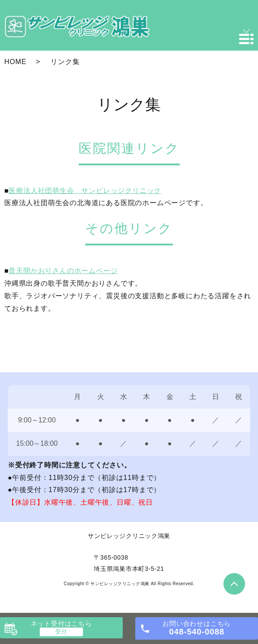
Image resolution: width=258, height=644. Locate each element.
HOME (15, 62)
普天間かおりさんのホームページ (63, 271)
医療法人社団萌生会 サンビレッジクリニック (85, 191)
